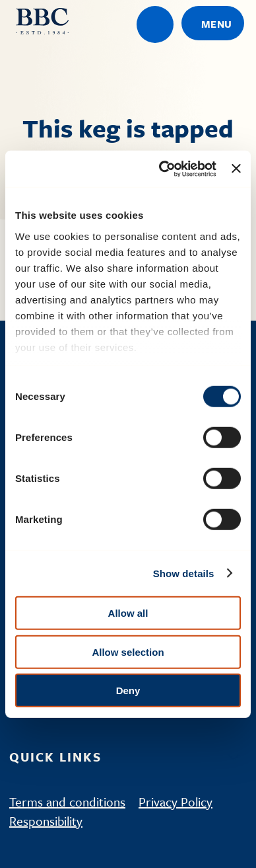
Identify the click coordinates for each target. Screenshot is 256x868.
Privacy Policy (176, 802)
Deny (128, 690)
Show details (184, 573)
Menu (217, 24)
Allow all (128, 613)
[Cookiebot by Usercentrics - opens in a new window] (163, 169)
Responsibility (46, 821)
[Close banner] (236, 169)
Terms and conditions (67, 802)
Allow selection (128, 651)
